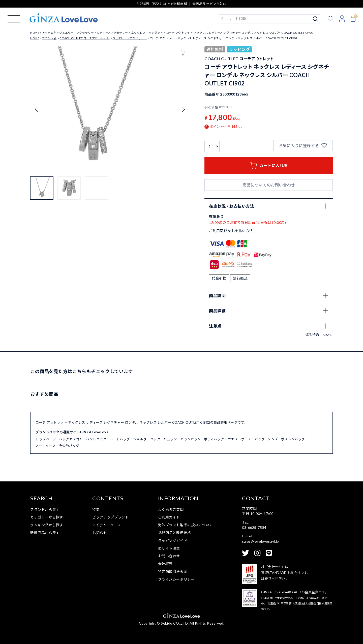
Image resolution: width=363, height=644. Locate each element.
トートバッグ (120, 439)
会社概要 (165, 564)
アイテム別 (49, 33)
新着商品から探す (45, 533)
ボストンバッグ (293, 439)
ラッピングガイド (173, 541)
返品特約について (319, 335)
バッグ (260, 439)
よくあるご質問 (171, 510)
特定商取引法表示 (173, 572)
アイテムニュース (107, 525)
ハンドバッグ (96, 439)
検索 (315, 19)
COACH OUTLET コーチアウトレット (84, 38)
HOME (35, 33)
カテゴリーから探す (47, 517)
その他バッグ (69, 446)
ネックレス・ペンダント (147, 33)
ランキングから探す (47, 525)
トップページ (46, 439)
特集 (96, 510)
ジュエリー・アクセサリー (77, 33)
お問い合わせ (169, 556)
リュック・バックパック (182, 439)
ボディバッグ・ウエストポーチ (228, 439)
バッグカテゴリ (71, 439)
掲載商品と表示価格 (175, 533)
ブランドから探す (45, 510)
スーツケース (46, 446)
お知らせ (100, 533)
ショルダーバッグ (147, 439)
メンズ (273, 439)
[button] (42, 188)
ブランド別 (49, 38)
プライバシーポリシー (176, 579)
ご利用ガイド (169, 517)
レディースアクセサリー (112, 33)
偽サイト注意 (169, 548)
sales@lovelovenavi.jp (261, 541)
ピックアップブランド (111, 517)
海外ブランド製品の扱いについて (186, 525)
